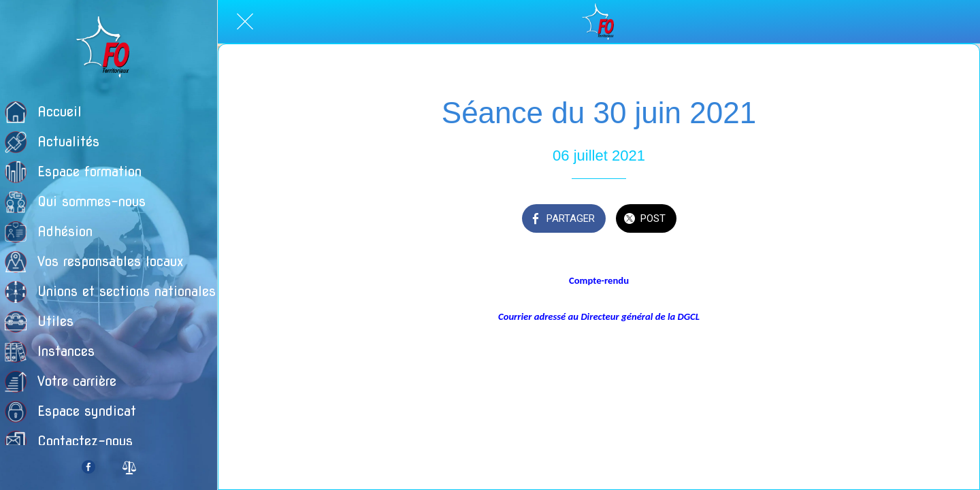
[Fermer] (245, 22)
